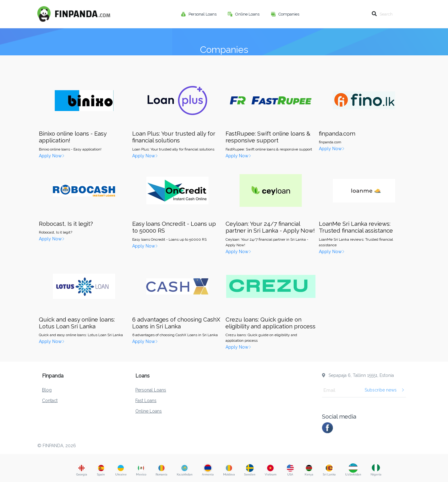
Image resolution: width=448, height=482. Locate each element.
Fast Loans (146, 401)
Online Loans (248, 14)
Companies (289, 14)
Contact (50, 401)
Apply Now (52, 156)
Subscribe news (385, 390)
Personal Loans (203, 14)
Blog (47, 390)
